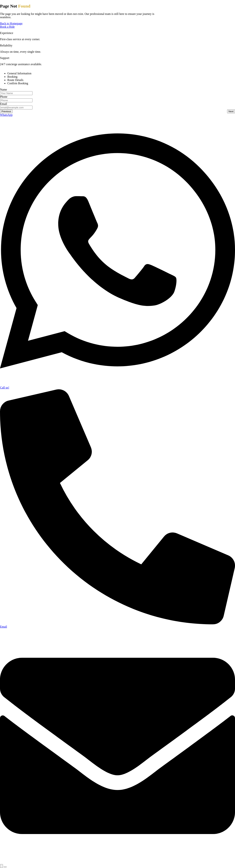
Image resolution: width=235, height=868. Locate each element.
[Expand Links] (1, 866)
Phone (4, 97)
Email (3, 104)
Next (231, 111)
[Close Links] (5, 867)
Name (3, 90)
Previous (6, 111)
